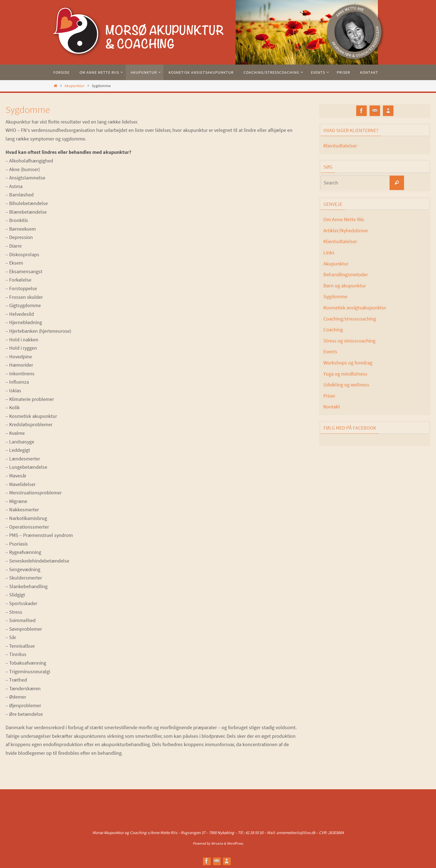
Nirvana (217, 843)
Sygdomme (335, 296)
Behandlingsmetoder (346, 274)
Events (330, 352)
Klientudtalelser (340, 146)
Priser (329, 396)
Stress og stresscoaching (349, 341)
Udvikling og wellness (346, 385)
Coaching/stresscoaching (350, 319)
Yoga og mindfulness (345, 374)
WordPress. (235, 843)
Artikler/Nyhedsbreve (346, 230)
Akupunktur (75, 86)
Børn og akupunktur (345, 286)
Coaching (333, 330)
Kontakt (332, 407)
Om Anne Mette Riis (344, 219)
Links (329, 252)
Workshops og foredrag (348, 363)
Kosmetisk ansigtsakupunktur (355, 308)
